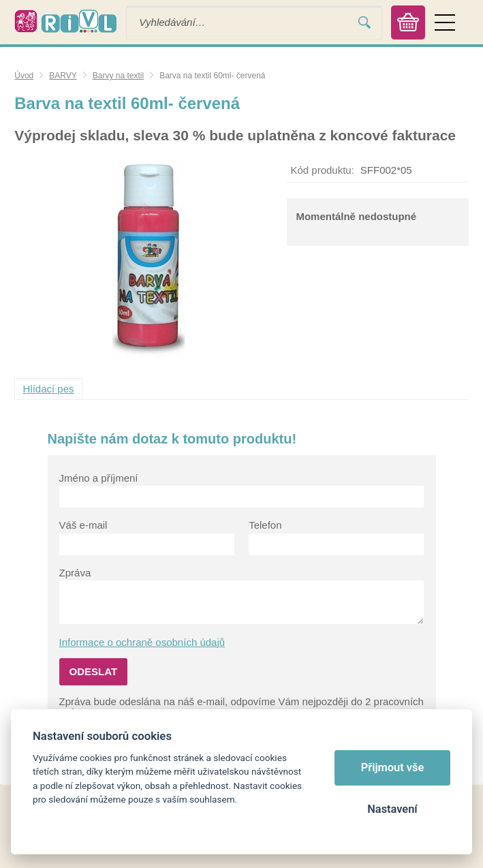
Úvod (24, 76)
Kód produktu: (322, 170)
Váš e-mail (83, 525)
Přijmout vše (393, 768)
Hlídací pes (49, 389)
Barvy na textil (118, 76)
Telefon (265, 525)
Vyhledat (364, 22)
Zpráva (75, 573)
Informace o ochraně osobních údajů (142, 642)
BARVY (63, 76)
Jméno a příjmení (99, 478)
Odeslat (94, 671)
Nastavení (392, 809)
